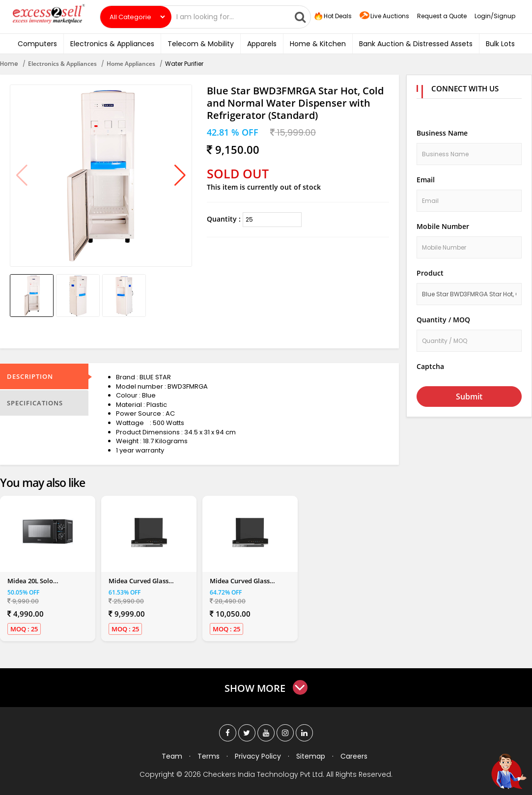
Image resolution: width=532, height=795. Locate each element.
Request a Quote (442, 16)
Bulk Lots (500, 44)
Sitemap (311, 756)
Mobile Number (443, 226)
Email (426, 180)
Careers (354, 756)
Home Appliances (131, 64)
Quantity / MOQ (443, 320)
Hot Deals (332, 16)
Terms (209, 756)
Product (430, 273)
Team (172, 756)
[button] (180, 176)
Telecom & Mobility (201, 44)
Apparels (262, 44)
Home (9, 64)
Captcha (430, 366)
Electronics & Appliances (112, 44)
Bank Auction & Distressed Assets (416, 44)
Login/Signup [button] (495, 16)
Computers (37, 44)
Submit (469, 397)
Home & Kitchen (318, 44)
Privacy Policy (258, 756)
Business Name (442, 133)
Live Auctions (384, 16)
